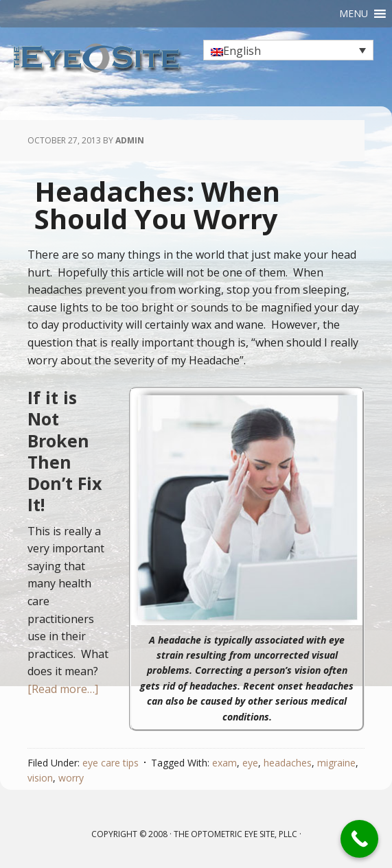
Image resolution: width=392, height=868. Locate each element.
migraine (336, 763)
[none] (288, 50)
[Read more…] (63, 689)
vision (40, 778)
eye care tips (111, 763)
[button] (354, 14)
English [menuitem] (242, 51)
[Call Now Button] (359, 839)
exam (224, 763)
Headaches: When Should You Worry (157, 205)
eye (250, 763)
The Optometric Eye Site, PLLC (235, 834)
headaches (288, 763)
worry (71, 778)
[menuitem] (288, 50)
